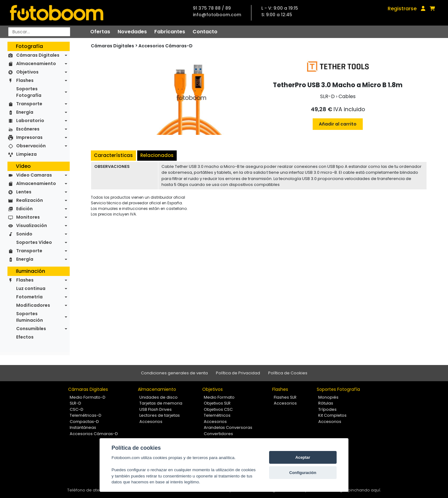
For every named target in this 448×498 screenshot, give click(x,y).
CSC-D (77, 409)
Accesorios (151, 422)
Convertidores (218, 434)
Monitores (28, 217)
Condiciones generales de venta (174, 373)
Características (113, 155)
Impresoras (29, 137)
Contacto (205, 32)
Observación (31, 146)
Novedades (132, 32)
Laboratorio (30, 121)
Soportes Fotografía (29, 92)
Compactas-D (84, 422)
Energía (25, 112)
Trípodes (327, 409)
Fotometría (29, 297)
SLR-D (75, 403)
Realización (30, 200)
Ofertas (100, 32)
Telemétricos (217, 415)
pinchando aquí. (364, 490)
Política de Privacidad (238, 373)
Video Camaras (34, 175)
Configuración (303, 473)
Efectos (25, 337)
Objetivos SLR (217, 403)
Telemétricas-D (86, 415)
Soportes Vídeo (34, 242)
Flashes (25, 80)
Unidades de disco (159, 397)
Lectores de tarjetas (160, 415)
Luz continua (31, 288)
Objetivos (27, 72)
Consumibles (31, 329)
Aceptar (303, 457)
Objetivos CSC (218, 409)
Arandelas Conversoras (228, 427)
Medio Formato (219, 397)
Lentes (24, 192)
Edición (24, 209)
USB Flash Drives (156, 409)
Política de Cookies (288, 373)
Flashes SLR (285, 397)
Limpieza (26, 154)
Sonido (24, 234)
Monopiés (328, 397)
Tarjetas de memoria (161, 403)
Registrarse (402, 9)
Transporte (29, 104)
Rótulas (326, 403)
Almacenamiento (36, 64)
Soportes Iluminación (30, 317)
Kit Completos (332, 415)
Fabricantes (170, 32)
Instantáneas (83, 427)
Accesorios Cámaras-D (166, 46)
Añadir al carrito (338, 124)
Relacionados (157, 155)
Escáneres (28, 129)
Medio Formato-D (88, 397)
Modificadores (33, 305)
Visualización (32, 225)
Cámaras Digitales (38, 55)
